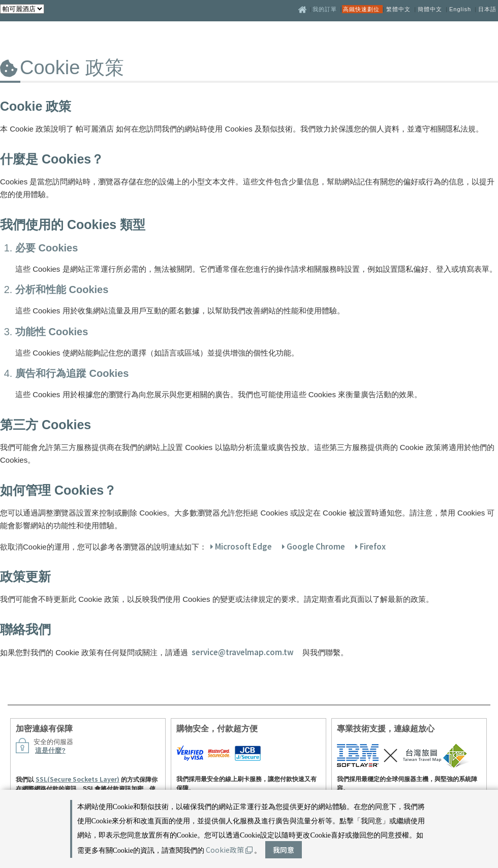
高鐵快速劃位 (362, 9)
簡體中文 (430, 9)
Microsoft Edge (241, 546)
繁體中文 (398, 9)
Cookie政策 (229, 850)
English (460, 9)
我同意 (284, 850)
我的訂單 (326, 9)
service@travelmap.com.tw (243, 652)
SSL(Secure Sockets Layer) (77, 779)
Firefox (370, 546)
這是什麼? (50, 750)
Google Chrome (314, 546)
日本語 (487, 9)
